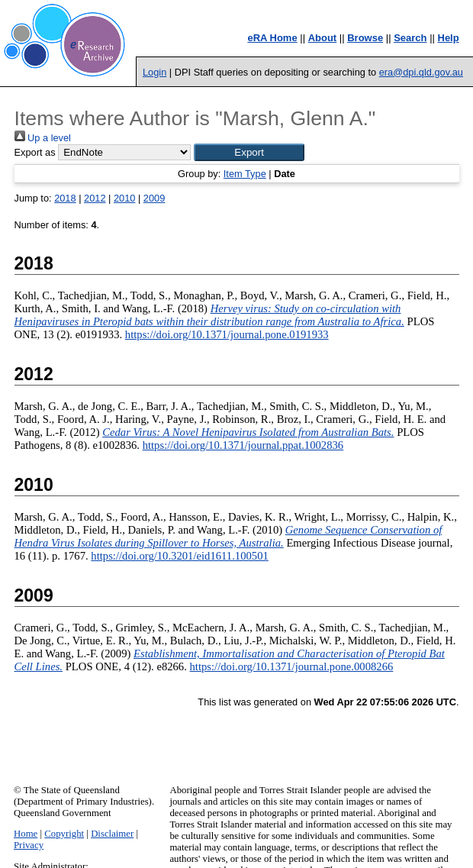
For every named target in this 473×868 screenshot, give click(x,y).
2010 (124, 198)
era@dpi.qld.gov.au (421, 72)
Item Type (245, 174)
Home (26, 834)
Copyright (64, 834)
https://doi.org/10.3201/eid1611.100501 (179, 556)
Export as (35, 152)
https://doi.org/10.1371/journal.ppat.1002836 (243, 445)
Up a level (43, 138)
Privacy (29, 845)
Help (449, 38)
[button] (249, 152)
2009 (154, 198)
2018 (65, 198)
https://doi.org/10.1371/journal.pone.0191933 (227, 334)
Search (410, 38)
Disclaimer (112, 834)
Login (154, 72)
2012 (95, 198)
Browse (365, 38)
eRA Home (272, 38)
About (323, 38)
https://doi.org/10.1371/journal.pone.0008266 (292, 666)
